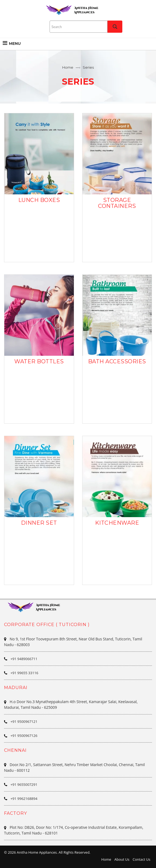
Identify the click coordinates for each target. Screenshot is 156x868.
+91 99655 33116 (24, 673)
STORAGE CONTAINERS (117, 203)
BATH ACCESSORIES (117, 361)
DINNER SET (39, 523)
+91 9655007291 (24, 784)
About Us (122, 859)
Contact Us (141, 859)
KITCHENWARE (117, 523)
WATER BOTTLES (39, 361)
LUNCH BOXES (39, 200)
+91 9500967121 (24, 721)
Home (68, 67)
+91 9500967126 (24, 736)
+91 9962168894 (24, 799)
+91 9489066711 (24, 659)
